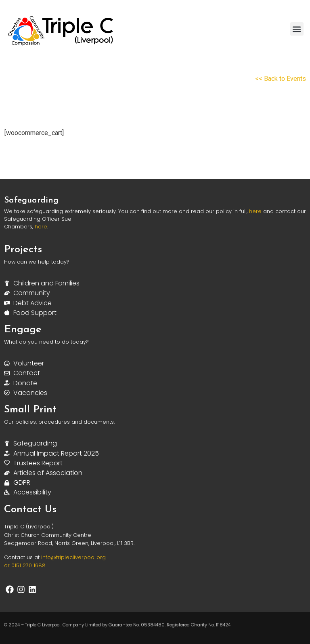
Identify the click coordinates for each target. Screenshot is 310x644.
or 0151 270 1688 (25, 565)
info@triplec (57, 557)
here (255, 211)
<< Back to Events (281, 79)
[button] (297, 29)
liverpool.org (89, 557)
